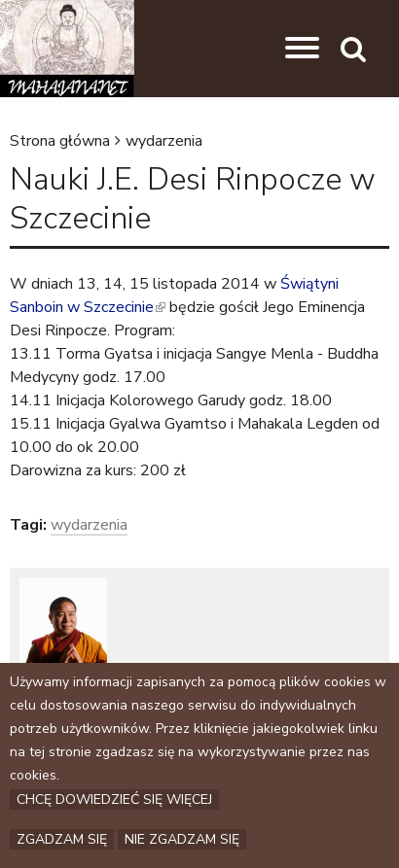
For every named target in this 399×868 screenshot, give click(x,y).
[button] (302, 49)
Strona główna (60, 141)
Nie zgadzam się (182, 839)
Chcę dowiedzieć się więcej (114, 799)
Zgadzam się (62, 839)
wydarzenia (164, 141)
